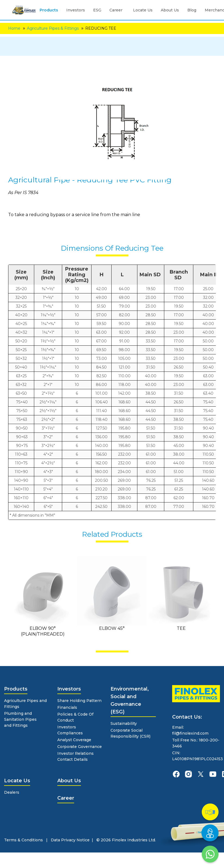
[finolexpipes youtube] (213, 774)
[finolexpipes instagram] (188, 774)
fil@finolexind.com (190, 733)
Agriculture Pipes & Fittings (53, 28)
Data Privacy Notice (70, 840)
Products (49, 10)
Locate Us (143, 10)
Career (116, 10)
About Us (170, 10)
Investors (76, 10)
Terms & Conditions (23, 840)
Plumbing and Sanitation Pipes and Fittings (20, 719)
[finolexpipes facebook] (176, 774)
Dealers (12, 792)
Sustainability (124, 723)
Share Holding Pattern (79, 701)
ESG (97, 10)
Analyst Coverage (74, 740)
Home (14, 28)
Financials (67, 707)
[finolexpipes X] (201, 774)
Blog (192, 10)
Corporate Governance (80, 747)
